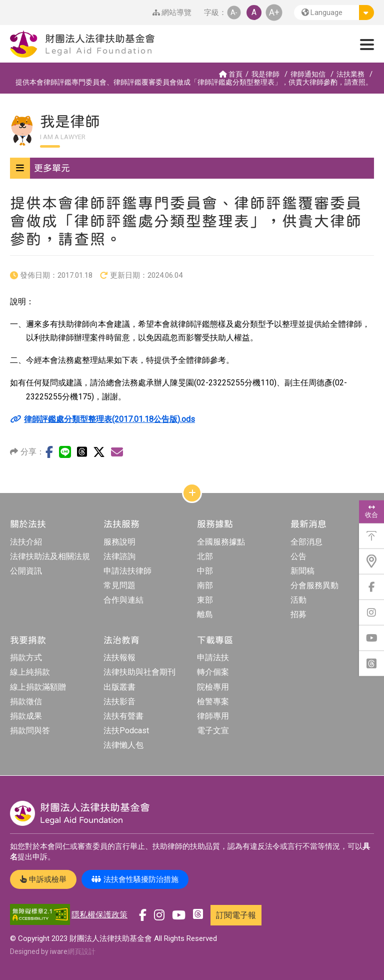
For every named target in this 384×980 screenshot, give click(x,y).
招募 (298, 614)
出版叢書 (119, 687)
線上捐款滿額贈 (38, 687)
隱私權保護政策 (99, 915)
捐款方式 (26, 657)
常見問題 (119, 585)
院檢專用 (213, 687)
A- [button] (234, 12)
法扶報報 (119, 657)
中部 (205, 571)
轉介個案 (213, 672)
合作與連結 (123, 600)
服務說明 (119, 542)
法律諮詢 (119, 556)
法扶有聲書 (123, 716)
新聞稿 (302, 571)
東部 (205, 600)
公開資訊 (26, 571)
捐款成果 (26, 716)
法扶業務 (350, 74)
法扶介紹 (26, 542)
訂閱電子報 (236, 915)
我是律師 (265, 74)
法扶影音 (119, 701)
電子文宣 (213, 730)
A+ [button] (274, 12)
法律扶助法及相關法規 (50, 556)
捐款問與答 (30, 730)
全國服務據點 (221, 542)
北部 (205, 556)
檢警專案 (213, 701)
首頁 (231, 74)
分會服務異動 (314, 585)
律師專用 (213, 716)
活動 (298, 600)
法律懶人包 (123, 745)
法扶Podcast (126, 730)
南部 (205, 585)
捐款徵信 (26, 701)
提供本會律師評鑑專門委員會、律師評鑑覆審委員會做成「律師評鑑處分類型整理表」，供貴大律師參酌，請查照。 (194, 82)
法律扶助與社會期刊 (139, 672)
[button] (334, 13)
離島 (205, 614)
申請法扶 (213, 657)
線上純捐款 (30, 672)
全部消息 (306, 542)
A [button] (254, 12)
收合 (371, 511)
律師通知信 (308, 74)
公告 (298, 556)
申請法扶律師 (127, 571)
